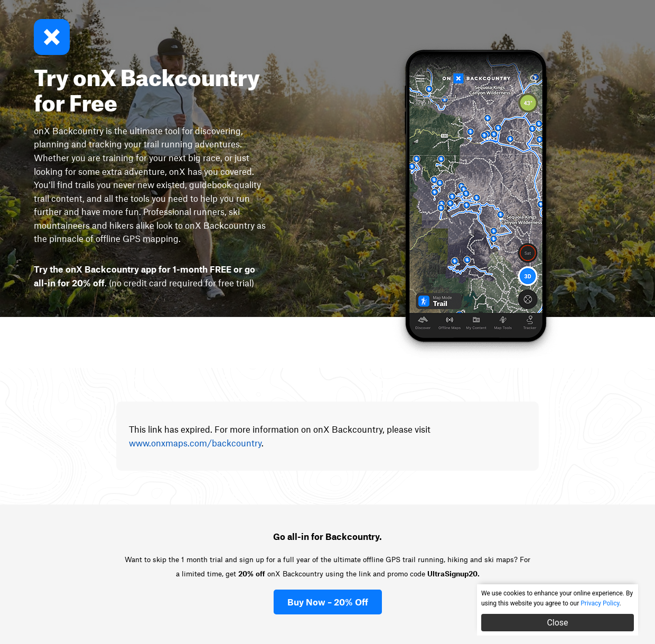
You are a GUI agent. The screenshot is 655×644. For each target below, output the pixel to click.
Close (557, 623)
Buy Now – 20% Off (328, 602)
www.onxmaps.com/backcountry (195, 443)
